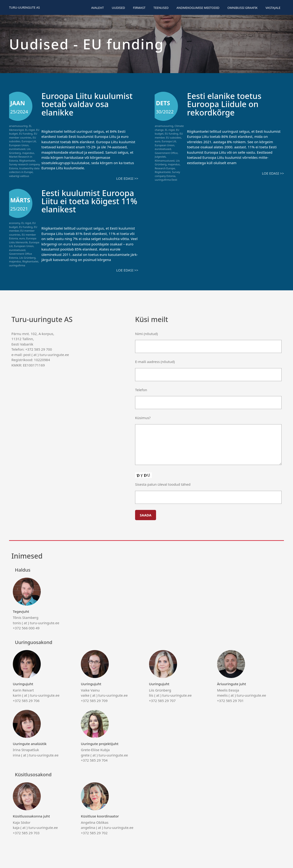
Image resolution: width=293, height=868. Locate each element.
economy (15, 223)
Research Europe (165, 168)
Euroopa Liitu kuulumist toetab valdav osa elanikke (88, 104)
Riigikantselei (27, 161)
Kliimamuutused (165, 161)
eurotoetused (17, 149)
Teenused (161, 8)
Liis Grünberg (20, 151)
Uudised (118, 8)
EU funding (26, 134)
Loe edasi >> (127, 178)
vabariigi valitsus (19, 176)
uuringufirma (17, 265)
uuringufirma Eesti (166, 180)
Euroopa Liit (29, 141)
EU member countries (23, 136)
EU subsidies (174, 137)
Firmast (139, 8)
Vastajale (273, 8)
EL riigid (30, 130)
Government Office (166, 153)
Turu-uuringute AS (24, 7)
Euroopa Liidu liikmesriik (23, 240)
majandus (28, 153)
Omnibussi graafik (242, 8)
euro (157, 141)
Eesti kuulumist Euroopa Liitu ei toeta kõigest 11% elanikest (89, 201)
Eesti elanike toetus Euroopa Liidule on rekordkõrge (225, 104)
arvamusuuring (18, 126)
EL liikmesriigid (20, 128)
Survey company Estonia (167, 174)
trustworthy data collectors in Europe (24, 170)
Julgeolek (160, 157)
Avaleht (97, 8)
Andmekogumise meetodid (198, 8)
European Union (19, 145)
